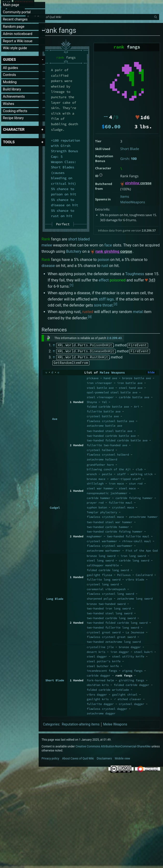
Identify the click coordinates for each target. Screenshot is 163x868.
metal (138, 312)
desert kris (96, 651)
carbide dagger (99, 674)
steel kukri (143, 651)
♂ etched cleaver (128, 698)
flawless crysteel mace (105, 516)
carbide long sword (134, 559)
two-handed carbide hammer (108, 526)
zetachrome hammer (143, 516)
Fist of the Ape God (142, 550)
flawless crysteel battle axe (110, 420)
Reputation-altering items (81, 723)
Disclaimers (104, 758)
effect (104, 280)
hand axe (110, 377)
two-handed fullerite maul (128, 535)
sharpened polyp (99, 598)
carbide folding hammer (134, 497)
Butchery (74, 251)
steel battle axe (100, 387)
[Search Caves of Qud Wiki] (93, 17)
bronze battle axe (137, 377)
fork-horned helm (100, 679)
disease (48, 266)
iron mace (116, 482)
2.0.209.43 (114, 338)
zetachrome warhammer (104, 550)
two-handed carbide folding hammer (115, 530)
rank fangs (124, 674)
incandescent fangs (102, 670)
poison (103, 260)
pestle (107, 473)
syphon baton (97, 506)
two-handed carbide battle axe (111, 435)
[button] (9, 60)
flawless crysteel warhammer (110, 545)
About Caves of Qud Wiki (78, 758)
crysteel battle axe (103, 415)
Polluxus (124, 574)
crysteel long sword (103, 583)
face (108, 245)
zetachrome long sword (135, 598)
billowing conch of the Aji (109, 468)
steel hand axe (131, 387)
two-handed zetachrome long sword (114, 641)
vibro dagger (97, 694)
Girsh (125, 159)
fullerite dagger (100, 703)
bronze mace (96, 478)
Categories (51, 723)
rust (105, 266)
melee (47, 245)
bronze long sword (101, 555)
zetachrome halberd (102, 458)
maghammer (94, 535)
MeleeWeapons (133, 202)
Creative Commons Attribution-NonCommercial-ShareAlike (113, 745)
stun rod (136, 482)
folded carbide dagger (131, 684)
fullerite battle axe (104, 410)
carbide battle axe (134, 396)
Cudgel (55, 507)
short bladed (79, 239)
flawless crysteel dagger (107, 708)
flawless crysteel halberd (108, 454)
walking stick (142, 473)
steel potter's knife (104, 660)
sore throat (103, 305)
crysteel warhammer (102, 540)
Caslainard (144, 574)
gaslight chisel (125, 694)
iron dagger (120, 651)
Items (125, 196)
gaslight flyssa (99, 574)
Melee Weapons (112, 372)
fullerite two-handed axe (107, 444)
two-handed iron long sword (109, 607)
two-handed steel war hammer (110, 521)
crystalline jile (100, 646)
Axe (55, 418)
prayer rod (95, 502)
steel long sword (100, 559)
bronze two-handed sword (106, 603)
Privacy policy (50, 758)
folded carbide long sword (108, 569)
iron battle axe (130, 382)
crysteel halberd (100, 449)
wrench (92, 473)
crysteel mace (123, 506)
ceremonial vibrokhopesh (106, 588)
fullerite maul (120, 502)
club (139, 468)
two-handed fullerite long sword (113, 626)
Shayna (92, 401)
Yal (104, 401)
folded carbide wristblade (108, 689)
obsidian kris (98, 684)
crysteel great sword (104, 631)
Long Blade (55, 598)
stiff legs (106, 299)
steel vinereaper (100, 396)
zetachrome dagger (101, 712)
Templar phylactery (102, 511)
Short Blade (130, 149)
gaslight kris (98, 698)
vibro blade (135, 578)
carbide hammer (99, 497)
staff (121, 473)
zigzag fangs (132, 670)
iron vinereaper (99, 382)
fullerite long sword (104, 578)
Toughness (135, 274)
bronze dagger (130, 646)
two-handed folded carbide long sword (117, 622)
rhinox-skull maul (137, 540)
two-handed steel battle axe (110, 430)
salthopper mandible (103, 564)
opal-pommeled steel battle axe (112, 391)
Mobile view (123, 758)
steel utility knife (128, 655)
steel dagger (97, 655)
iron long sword (133, 555)
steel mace (127, 487)
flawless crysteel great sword (111, 636)
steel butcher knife (103, 665)
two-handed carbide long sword (111, 617)
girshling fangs (131, 679)
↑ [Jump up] (54, 345)
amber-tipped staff (126, 478)
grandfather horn (100, 464)
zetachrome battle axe (104, 425)
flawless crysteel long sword (110, 593)
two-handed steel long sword (110, 612)
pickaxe (93, 377)
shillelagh (95, 482)
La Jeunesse (135, 631)
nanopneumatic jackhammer (107, 492)
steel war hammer (100, 487)
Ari (137, 406)
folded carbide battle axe (108, 406)
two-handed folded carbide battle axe (117, 439)
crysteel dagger (131, 703)
